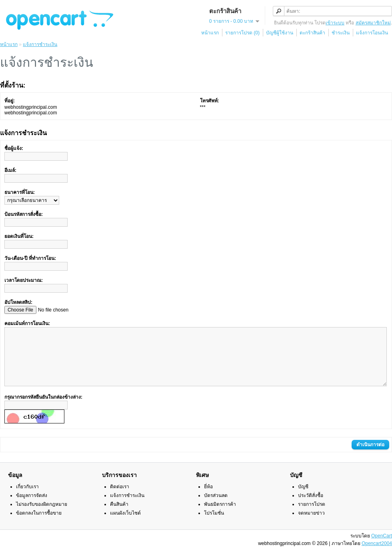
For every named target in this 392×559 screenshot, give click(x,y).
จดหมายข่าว (311, 525)
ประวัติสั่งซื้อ (311, 507)
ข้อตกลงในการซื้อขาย (39, 525)
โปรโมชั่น (214, 525)
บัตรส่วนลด (216, 507)
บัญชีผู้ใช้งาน (280, 33)
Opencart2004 (377, 555)
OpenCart (382, 548)
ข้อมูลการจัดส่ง (32, 507)
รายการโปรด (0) (242, 33)
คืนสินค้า (119, 516)
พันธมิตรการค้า (220, 516)
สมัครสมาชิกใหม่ (373, 23)
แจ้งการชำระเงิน (40, 44)
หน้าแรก (210, 33)
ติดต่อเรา (120, 499)
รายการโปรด (312, 516)
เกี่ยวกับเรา (27, 499)
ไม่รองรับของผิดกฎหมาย (42, 516)
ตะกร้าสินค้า (312, 33)
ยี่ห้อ (208, 499)
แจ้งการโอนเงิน (372, 33)
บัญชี (303, 499)
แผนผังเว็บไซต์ (125, 525)
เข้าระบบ (335, 23)
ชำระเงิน (341, 33)
